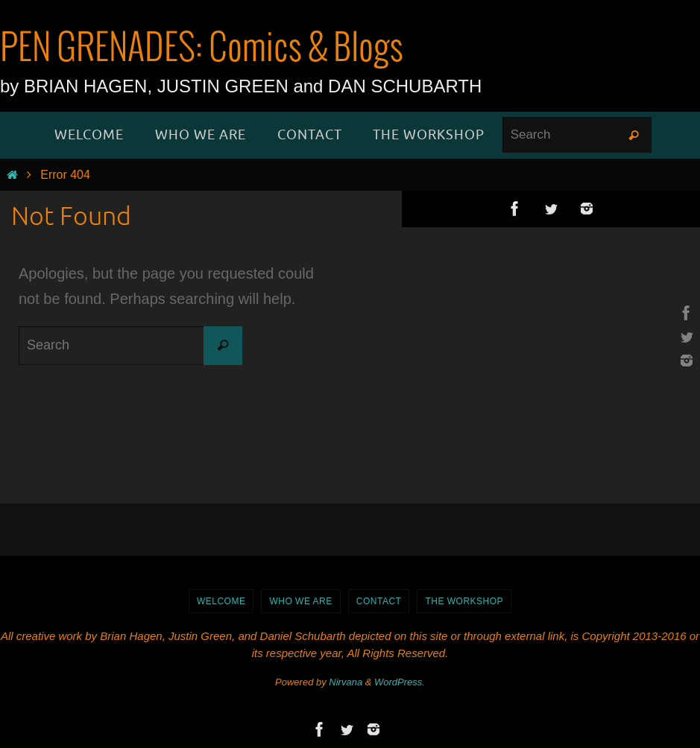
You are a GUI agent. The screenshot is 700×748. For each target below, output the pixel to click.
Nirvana (346, 682)
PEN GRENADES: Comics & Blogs (202, 49)
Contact (379, 601)
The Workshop (464, 601)
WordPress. (400, 682)
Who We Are (300, 601)
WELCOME (221, 601)
